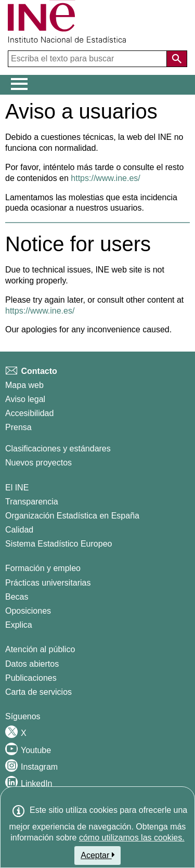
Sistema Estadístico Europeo (58, 544)
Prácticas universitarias (48, 583)
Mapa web (24, 385)
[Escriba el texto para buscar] (88, 59)
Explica (19, 625)
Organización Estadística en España (72, 516)
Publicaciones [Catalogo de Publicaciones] (31, 678)
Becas (17, 597)
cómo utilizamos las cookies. (132, 838)
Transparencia (32, 502)
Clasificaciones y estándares (58, 449)
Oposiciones (28, 611)
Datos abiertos (32, 664)
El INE (17, 488)
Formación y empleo (43, 568)
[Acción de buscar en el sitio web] (177, 59)
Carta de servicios (38, 692)
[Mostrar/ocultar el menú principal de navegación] (19, 84)
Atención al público (40, 649)
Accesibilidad (29, 413)
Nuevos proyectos (38, 463)
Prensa (18, 427)
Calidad (19, 530)
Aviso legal (25, 399)
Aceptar (97, 855)
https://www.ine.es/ (105, 178)
